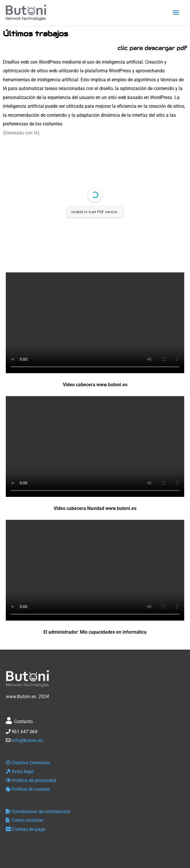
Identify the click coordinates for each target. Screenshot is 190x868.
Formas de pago (26, 829)
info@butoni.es (27, 740)
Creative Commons (28, 763)
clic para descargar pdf (152, 48)
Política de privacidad (31, 780)
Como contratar (25, 820)
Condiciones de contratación (38, 812)
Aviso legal (20, 771)
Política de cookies (28, 789)
